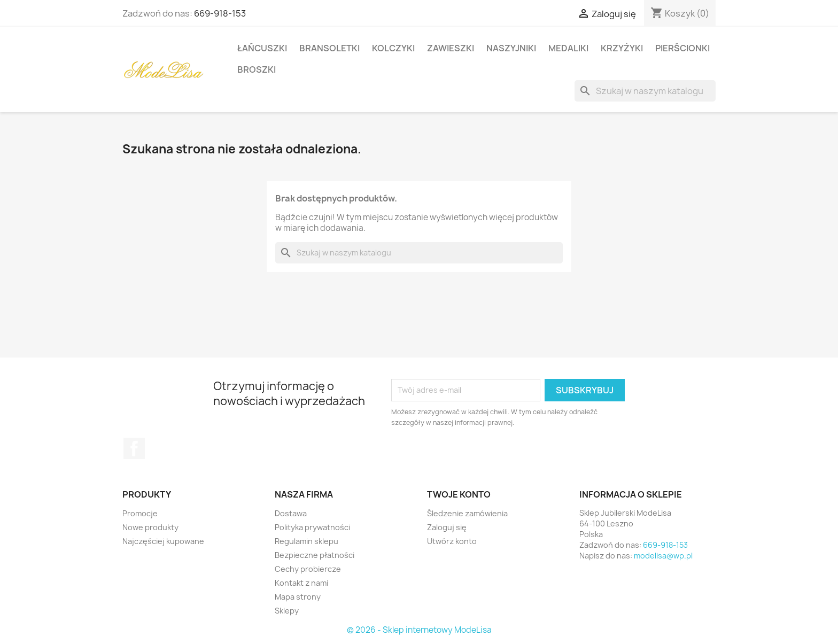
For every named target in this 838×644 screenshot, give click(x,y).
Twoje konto (459, 494)
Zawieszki (451, 48)
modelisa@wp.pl (663, 556)
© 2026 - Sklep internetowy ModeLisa (419, 630)
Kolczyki (393, 48)
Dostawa (291, 513)
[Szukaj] (645, 91)
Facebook (134, 448)
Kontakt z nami (301, 583)
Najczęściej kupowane (163, 541)
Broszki (257, 69)
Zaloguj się (447, 527)
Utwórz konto (452, 541)
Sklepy (287, 611)
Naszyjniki (511, 48)
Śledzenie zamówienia (467, 513)
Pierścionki (682, 48)
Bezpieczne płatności (315, 555)
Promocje (140, 513)
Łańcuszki (262, 48)
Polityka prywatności (312, 527)
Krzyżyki (622, 48)
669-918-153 (220, 13)
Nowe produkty (150, 527)
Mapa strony (298, 597)
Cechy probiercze (308, 569)
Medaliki (568, 48)
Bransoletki (329, 48)
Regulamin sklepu (307, 541)
